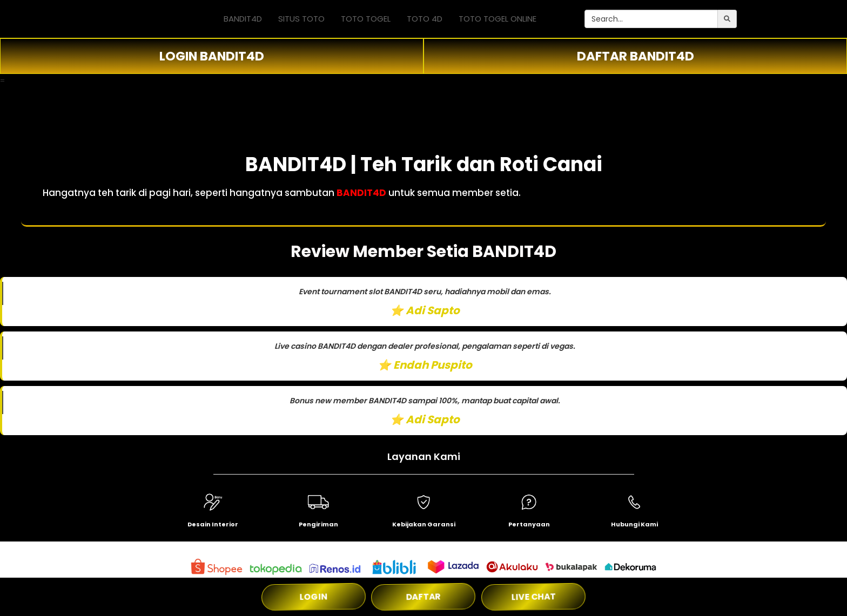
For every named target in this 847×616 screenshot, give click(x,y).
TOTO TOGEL (366, 19)
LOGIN (314, 597)
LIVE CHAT (533, 597)
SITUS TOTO (301, 19)
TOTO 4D (425, 19)
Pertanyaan (529, 524)
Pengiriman (318, 524)
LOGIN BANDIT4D (212, 56)
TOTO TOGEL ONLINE (498, 19)
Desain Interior (213, 524)
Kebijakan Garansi (424, 524)
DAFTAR (423, 597)
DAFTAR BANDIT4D (636, 56)
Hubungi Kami (634, 524)
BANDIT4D (243, 19)
